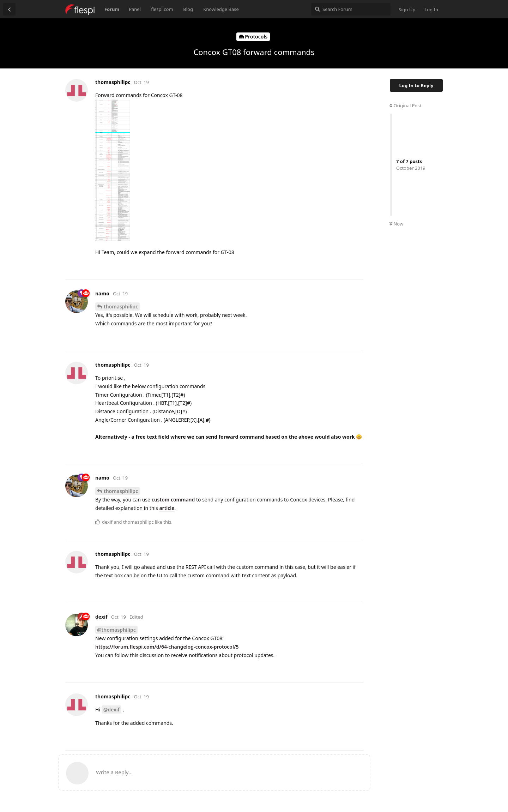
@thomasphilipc (116, 630)
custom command (173, 500)
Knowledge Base (221, 9)
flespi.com (162, 9)
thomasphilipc (121, 306)
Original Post (405, 106)
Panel (135, 9)
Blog (188, 9)
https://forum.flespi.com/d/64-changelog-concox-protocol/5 (167, 647)
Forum (112, 9)
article (167, 508)
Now (396, 224)
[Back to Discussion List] (9, 9)
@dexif (111, 709)
